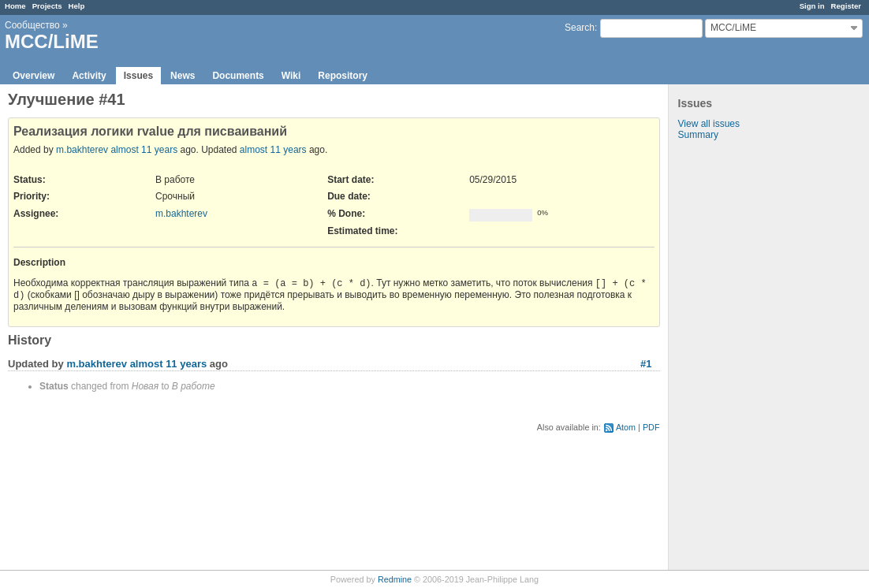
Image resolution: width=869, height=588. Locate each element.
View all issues (709, 124)
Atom (626, 427)
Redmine (395, 579)
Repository (343, 76)
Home (15, 6)
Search (580, 28)
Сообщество (32, 25)
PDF (651, 427)
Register (846, 6)
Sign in (812, 6)
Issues (138, 76)
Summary (698, 135)
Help (77, 6)
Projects (47, 6)
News (183, 76)
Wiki (291, 76)
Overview (34, 76)
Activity (89, 76)
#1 (646, 364)
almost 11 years (144, 150)
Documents (238, 76)
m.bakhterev (82, 150)
